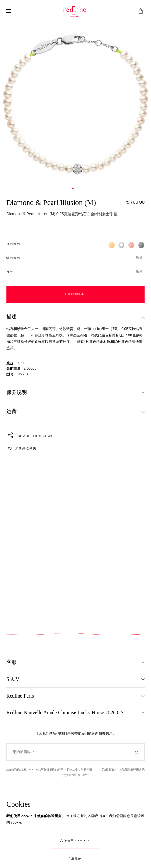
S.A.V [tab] (13, 679)
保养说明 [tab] (17, 392)
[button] (75, 258)
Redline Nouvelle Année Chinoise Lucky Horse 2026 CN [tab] (65, 712)
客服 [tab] (12, 662)
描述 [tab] (12, 316)
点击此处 (83, 775)
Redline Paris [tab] (20, 696)
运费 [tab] (12, 411)
